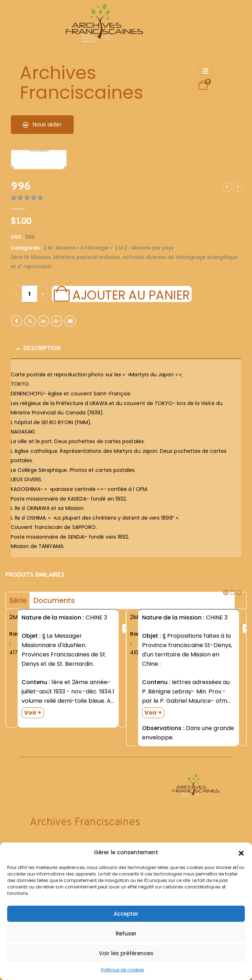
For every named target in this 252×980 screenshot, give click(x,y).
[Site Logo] (103, 25)
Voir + (33, 713)
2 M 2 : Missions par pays (144, 248)
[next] (238, 187)
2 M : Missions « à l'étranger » (78, 248)
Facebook (17, 321)
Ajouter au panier (131, 294)
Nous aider (42, 124)
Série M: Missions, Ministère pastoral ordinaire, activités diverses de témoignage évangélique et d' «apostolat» (124, 262)
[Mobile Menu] (205, 71)
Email (70, 321)
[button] (241, 853)
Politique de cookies (123, 970)
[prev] (227, 187)
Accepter (126, 914)
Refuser (126, 933)
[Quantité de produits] (29, 294)
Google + (57, 321)
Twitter (30, 321)
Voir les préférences (126, 953)
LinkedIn (43, 321)
